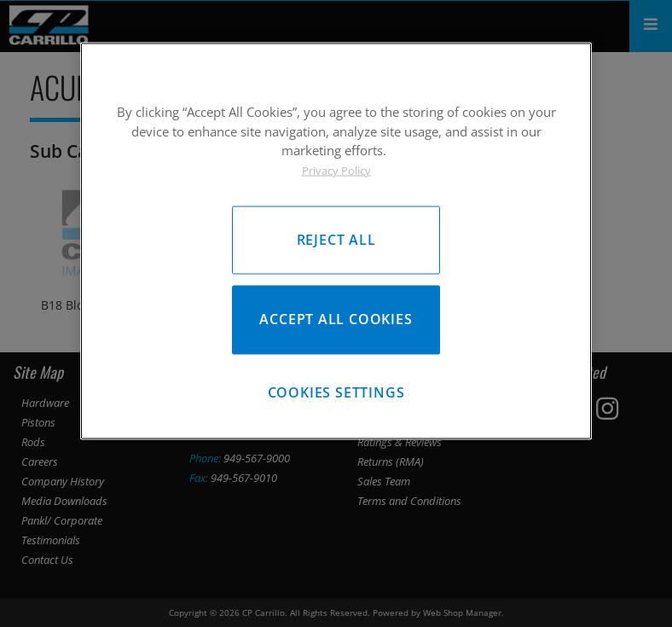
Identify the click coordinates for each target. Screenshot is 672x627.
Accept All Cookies (336, 319)
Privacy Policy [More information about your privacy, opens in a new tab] (336, 170)
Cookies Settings (336, 392)
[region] (336, 241)
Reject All (336, 240)
